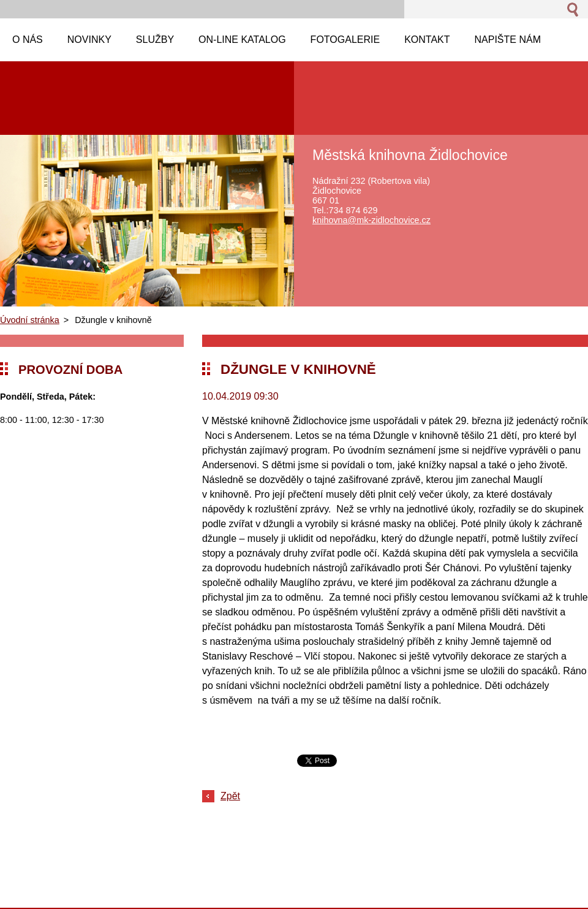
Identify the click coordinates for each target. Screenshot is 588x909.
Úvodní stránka (30, 320)
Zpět (230, 796)
